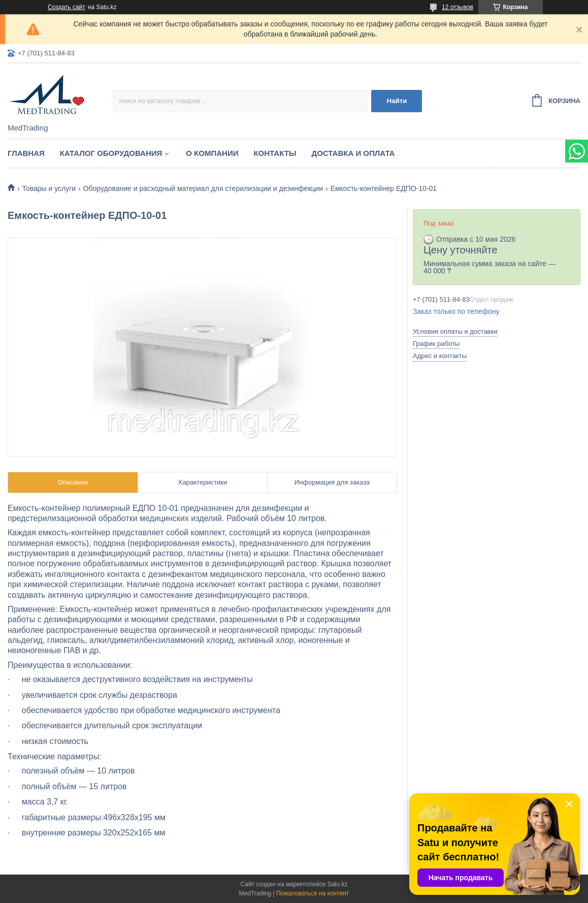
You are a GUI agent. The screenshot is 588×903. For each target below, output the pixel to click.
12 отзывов (458, 7)
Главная (26, 153)
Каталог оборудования (111, 153)
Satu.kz (337, 884)
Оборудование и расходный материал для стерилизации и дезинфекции (203, 188)
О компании (212, 153)
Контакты (275, 153)
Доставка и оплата (353, 153)
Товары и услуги (49, 188)
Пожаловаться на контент (313, 893)
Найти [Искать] (397, 101)
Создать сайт (67, 7)
